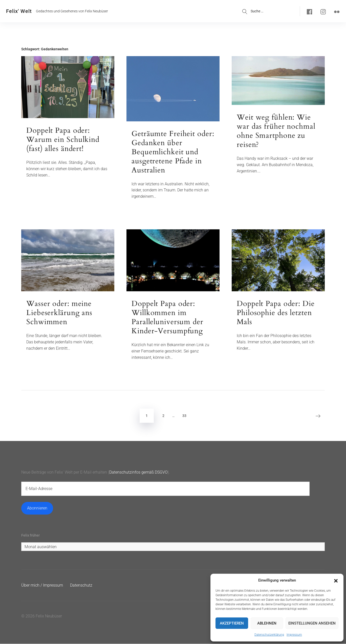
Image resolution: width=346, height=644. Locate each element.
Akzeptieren (232, 623)
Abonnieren (37, 508)
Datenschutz (81, 586)
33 (184, 416)
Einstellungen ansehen (312, 623)
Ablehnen (267, 623)
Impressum (294, 635)
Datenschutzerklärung (269, 635)
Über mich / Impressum (42, 586)
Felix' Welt (19, 11)
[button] (336, 580)
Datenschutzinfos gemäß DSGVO (138, 472)
